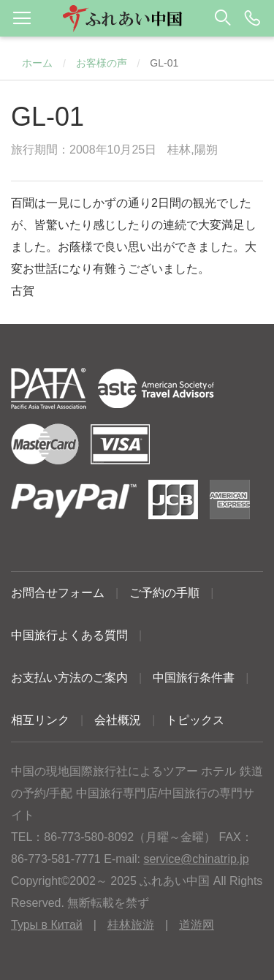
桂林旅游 (131, 925)
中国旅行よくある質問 (69, 635)
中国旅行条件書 (194, 678)
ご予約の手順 (164, 593)
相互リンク (40, 720)
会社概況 (118, 720)
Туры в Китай (47, 925)
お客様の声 (102, 63)
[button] (137, 18)
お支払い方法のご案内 (69, 678)
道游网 (197, 925)
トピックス (195, 720)
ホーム (37, 63)
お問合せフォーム (58, 593)
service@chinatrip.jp (196, 859)
